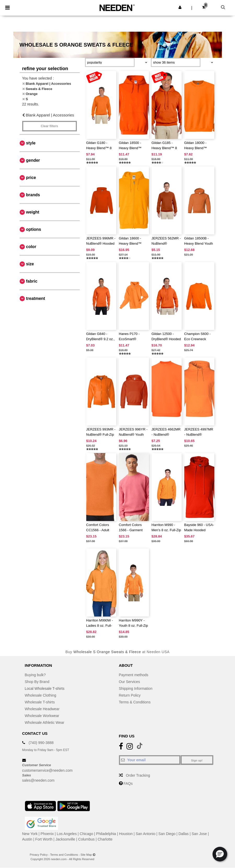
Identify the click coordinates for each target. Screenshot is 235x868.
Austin (27, 839)
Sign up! (197, 760)
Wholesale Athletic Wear (45, 723)
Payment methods (134, 675)
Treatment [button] (36, 298)
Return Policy (130, 695)
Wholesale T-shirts (40, 702)
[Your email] (150, 760)
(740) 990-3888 (41, 743)
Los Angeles (67, 834)
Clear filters (49, 126)
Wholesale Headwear (42, 709)
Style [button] (31, 143)
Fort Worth (44, 839)
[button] (180, 7)
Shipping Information (136, 688)
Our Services (130, 682)
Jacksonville (65, 839)
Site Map (86, 855)
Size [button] (30, 264)
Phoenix (47, 834)
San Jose (199, 834)
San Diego (167, 834)
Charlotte (105, 839)
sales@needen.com (38, 780)
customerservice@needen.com (47, 770)
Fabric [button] (32, 281)
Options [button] (34, 229)
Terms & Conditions (135, 702)
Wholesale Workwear (42, 716)
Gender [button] (33, 160)
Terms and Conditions (64, 855)
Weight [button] (33, 212)
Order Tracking (138, 775)
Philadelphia (106, 834)
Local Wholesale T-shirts (45, 688)
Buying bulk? (35, 675)
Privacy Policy (39, 855)
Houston (126, 834)
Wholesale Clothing (41, 695)
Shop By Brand (37, 682)
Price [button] (31, 178)
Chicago (86, 834)
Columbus (86, 839)
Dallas (184, 834)
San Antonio (146, 834)
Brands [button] (33, 195)
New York (30, 834)
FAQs (128, 783)
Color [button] (31, 247)
